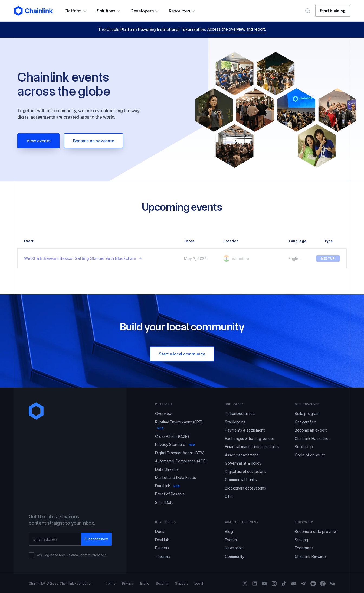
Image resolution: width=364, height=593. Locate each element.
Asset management (241, 455)
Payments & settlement (245, 430)
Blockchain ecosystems (245, 488)
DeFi (229, 496)
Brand (145, 584)
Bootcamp (304, 447)
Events (231, 540)
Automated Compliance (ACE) (181, 461)
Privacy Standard (175, 444)
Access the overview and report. (237, 29)
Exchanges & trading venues (250, 438)
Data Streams (167, 469)
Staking (301, 540)
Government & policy (243, 463)
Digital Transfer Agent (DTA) (180, 453)
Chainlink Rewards (311, 556)
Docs (160, 531)
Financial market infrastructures (252, 447)
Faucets (162, 548)
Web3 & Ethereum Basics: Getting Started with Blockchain (80, 258)
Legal (199, 584)
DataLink (167, 486)
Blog (229, 531)
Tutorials (163, 556)
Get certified (305, 422)
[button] (75, 11)
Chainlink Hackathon (313, 438)
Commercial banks (241, 480)
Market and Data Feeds (175, 477)
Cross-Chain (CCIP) (172, 436)
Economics (304, 548)
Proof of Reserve (170, 494)
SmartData (164, 502)
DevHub (162, 540)
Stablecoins (235, 422)
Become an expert (311, 430)
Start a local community (182, 354)
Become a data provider (316, 531)
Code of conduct (310, 455)
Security (162, 584)
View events (38, 141)
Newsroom (234, 548)
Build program (307, 414)
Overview (163, 414)
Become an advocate (94, 141)
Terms (111, 584)
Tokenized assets (240, 414)
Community (235, 556)
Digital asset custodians (246, 472)
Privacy (128, 584)
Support (181, 584)
